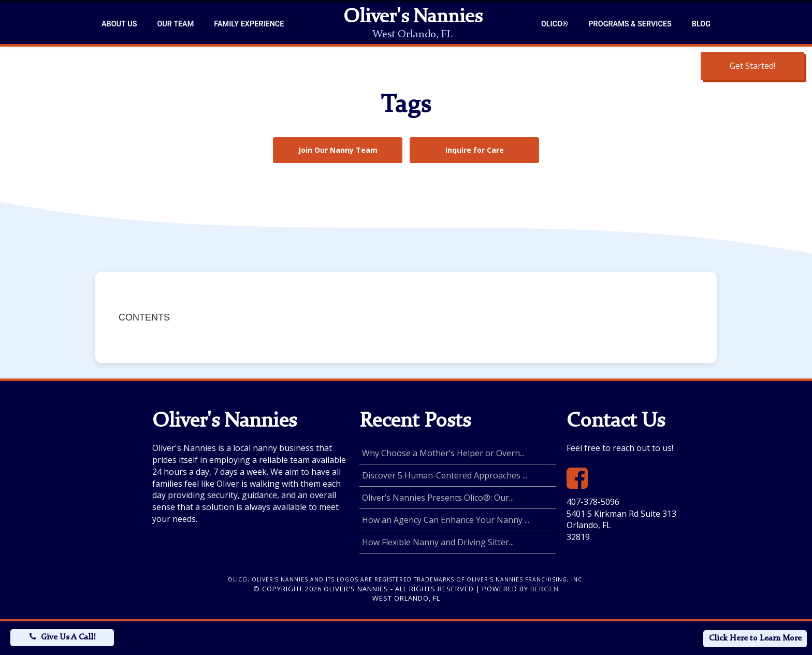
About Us (119, 24)
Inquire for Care (475, 150)
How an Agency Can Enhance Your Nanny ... (446, 520)
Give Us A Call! (68, 637)
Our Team (175, 24)
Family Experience (249, 24)
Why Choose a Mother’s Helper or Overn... (443, 453)
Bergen (545, 589)
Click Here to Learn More (755, 638)
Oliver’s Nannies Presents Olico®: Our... (438, 498)
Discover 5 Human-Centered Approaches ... (445, 475)
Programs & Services (630, 24)
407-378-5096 (593, 502)
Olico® (555, 24)
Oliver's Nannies (413, 18)
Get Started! (752, 66)
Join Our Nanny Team (338, 150)
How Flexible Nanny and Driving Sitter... (438, 542)
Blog (701, 24)
